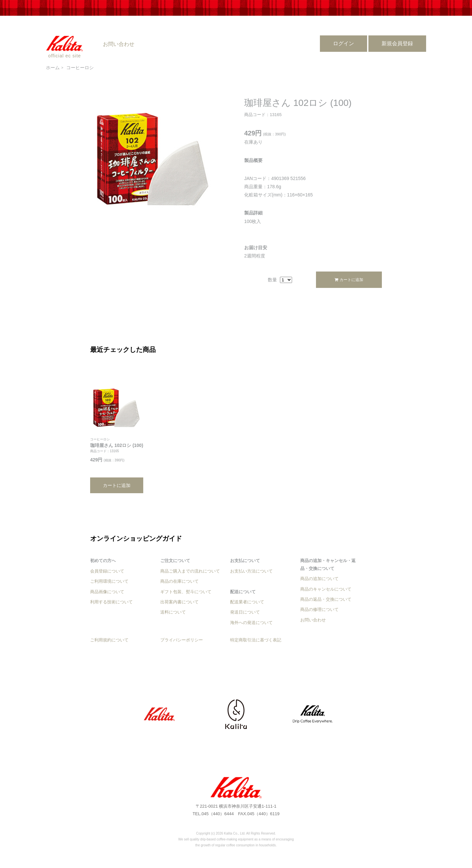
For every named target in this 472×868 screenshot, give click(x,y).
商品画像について (107, 592)
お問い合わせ (119, 44)
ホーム (53, 68)
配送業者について (247, 602)
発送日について (245, 612)
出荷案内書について (179, 602)
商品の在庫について (179, 581)
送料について (173, 612)
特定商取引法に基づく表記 (256, 640)
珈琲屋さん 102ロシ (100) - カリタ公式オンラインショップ (236, 788)
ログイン (344, 43)
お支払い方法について (251, 571)
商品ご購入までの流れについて (190, 571)
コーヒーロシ (80, 68)
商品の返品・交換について (326, 599)
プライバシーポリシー (182, 640)
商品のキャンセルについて (326, 589)
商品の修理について (319, 609)
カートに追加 (349, 280)
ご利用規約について (109, 640)
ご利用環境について (109, 581)
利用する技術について (111, 602)
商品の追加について (319, 579)
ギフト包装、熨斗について (186, 592)
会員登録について (107, 571)
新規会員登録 (397, 43)
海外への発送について (251, 623)
